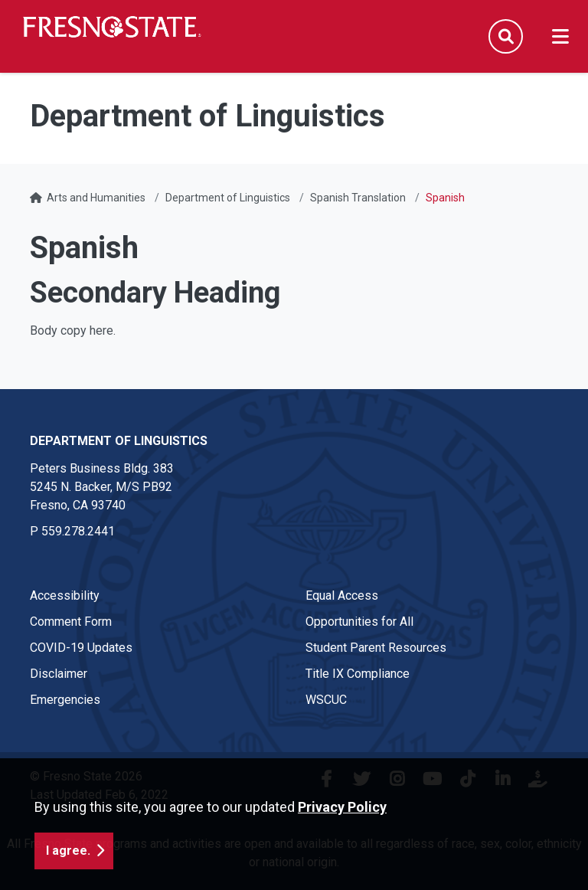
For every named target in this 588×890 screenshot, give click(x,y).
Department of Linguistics (228, 198)
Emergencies (65, 700)
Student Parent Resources (376, 648)
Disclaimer (59, 674)
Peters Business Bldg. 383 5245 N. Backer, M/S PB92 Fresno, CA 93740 (102, 487)
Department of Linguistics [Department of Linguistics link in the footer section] (119, 441)
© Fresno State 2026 (86, 776)
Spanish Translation (358, 198)
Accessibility (65, 596)
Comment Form (71, 622)
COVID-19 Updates (81, 648)
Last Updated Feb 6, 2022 (99, 795)
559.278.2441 (78, 531)
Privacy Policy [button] (342, 862)
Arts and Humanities (96, 198)
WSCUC (326, 700)
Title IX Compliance (358, 674)
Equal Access (342, 596)
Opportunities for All (359, 622)
